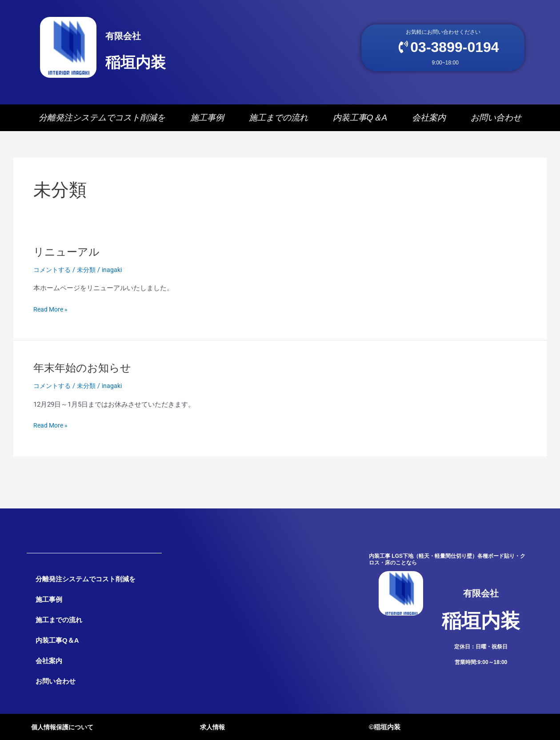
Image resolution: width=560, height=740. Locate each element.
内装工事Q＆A (360, 120)
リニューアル (69, 254)
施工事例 (207, 120)
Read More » (52, 311)
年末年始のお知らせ (86, 371)
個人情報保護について (64, 727)
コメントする (53, 272)
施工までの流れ (278, 120)
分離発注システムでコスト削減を (102, 120)
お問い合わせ (496, 120)
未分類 (90, 272)
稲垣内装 (150, 52)
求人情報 (213, 727)
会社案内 (429, 120)
